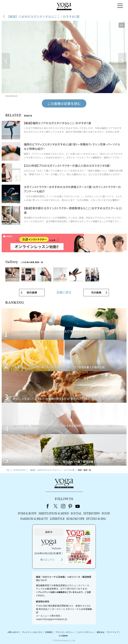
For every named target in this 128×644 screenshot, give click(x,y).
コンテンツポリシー (85, 632)
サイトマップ (113, 632)
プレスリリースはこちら (32, 632)
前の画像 (32, 292)
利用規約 (49, 632)
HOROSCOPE (75, 519)
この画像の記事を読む (64, 103)
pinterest (70, 506)
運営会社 (100, 632)
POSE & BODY (27, 514)
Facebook (49, 506)
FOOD (106, 514)
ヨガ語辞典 (63, 636)
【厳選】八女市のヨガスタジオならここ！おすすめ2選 (43, 16)
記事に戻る (64, 292)
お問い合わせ (13, 632)
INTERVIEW (92, 514)
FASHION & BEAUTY (34, 519)
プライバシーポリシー (65, 632)
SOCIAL (76, 514)
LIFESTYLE (57, 519)
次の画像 (96, 292)
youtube (78, 506)
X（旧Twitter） (56, 506)
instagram (63, 506)
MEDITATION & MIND (54, 514)
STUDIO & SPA (96, 519)
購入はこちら (47, 560)
